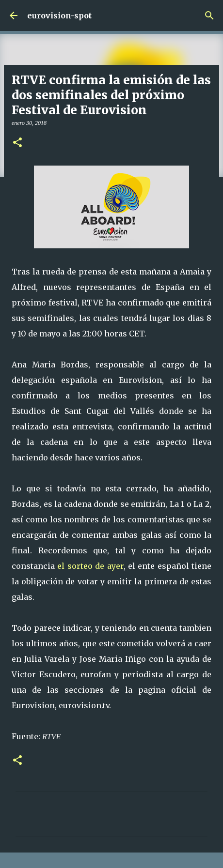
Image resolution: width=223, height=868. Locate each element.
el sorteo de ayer (90, 566)
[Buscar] (209, 15)
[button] (17, 143)
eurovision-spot (59, 15)
